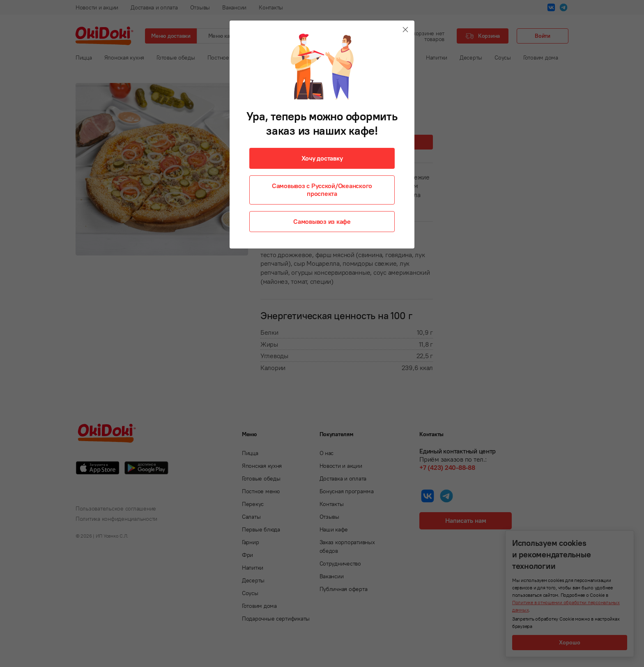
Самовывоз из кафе (322, 221)
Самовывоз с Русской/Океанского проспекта (322, 190)
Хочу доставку (322, 158)
